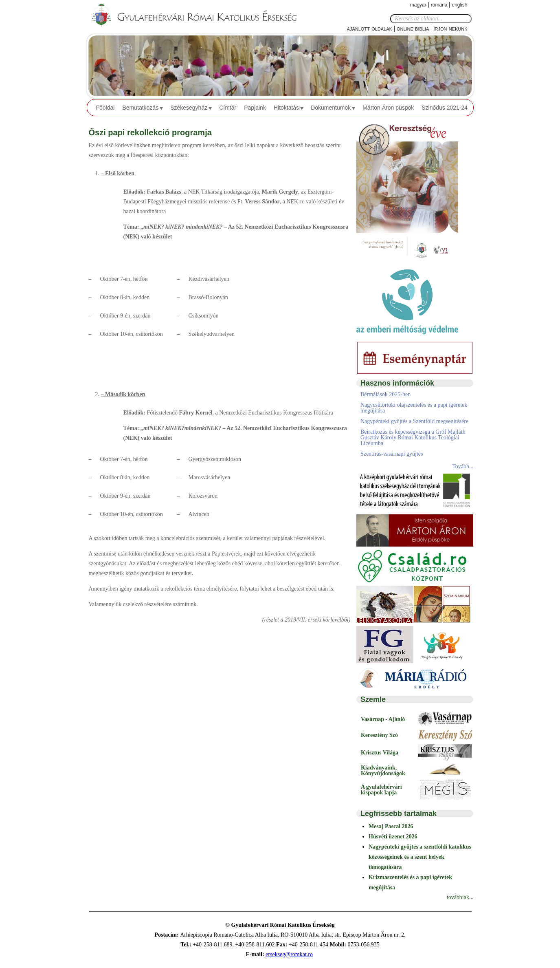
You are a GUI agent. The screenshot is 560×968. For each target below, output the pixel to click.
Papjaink (255, 108)
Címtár (228, 108)
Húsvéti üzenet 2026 (393, 837)
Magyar (418, 5)
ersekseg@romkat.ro (289, 954)
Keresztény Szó (379, 735)
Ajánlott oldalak (370, 28)
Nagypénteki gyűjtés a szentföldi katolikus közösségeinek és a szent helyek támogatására (420, 857)
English (459, 5)
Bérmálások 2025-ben (385, 394)
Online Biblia (413, 28)
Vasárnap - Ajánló (383, 719)
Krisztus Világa (380, 753)
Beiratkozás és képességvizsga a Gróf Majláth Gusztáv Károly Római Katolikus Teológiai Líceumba (413, 438)
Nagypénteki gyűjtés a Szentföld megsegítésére (414, 421)
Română (439, 5)
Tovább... (463, 466)
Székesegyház (189, 108)
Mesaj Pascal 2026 (391, 826)
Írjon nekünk (450, 28)
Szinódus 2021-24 (445, 108)
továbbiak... (460, 897)
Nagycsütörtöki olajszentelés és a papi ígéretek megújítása (414, 408)
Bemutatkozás (140, 108)
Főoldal (105, 108)
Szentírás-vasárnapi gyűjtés (392, 454)
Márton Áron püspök (388, 108)
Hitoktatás (286, 108)
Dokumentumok (331, 108)
